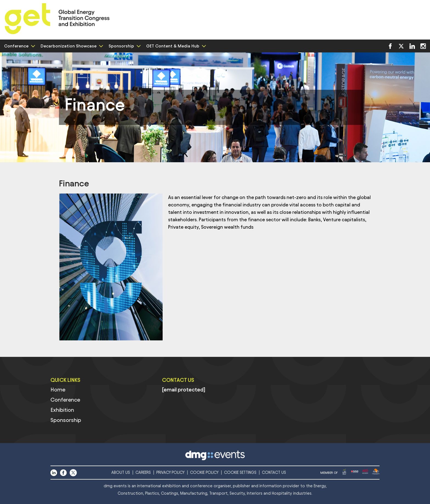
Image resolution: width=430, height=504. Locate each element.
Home (58, 390)
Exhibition (62, 410)
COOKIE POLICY (204, 473)
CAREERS (143, 473)
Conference (19, 46)
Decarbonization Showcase (71, 46)
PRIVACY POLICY (170, 473)
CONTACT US (274, 473)
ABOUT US (121, 473)
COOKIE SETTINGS (240, 473)
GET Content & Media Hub (175, 46)
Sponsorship (124, 46)
